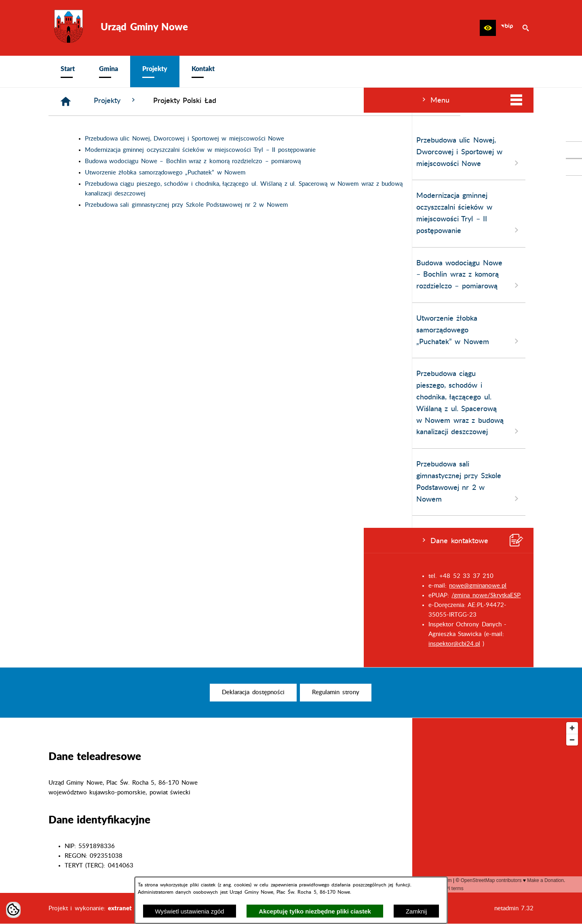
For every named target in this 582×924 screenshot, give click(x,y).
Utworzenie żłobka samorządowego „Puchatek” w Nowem (287, 173)
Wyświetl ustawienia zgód (190, 911)
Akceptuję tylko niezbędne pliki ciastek (315, 911)
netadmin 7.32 (514, 908)
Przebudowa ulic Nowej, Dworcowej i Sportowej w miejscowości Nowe (306, 139)
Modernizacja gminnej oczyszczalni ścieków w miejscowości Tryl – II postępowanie (322, 150)
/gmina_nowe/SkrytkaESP (122, 595)
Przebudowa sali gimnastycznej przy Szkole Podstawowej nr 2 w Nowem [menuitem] (105, 482)
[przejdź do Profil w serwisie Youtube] (574, 167)
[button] (488, 28)
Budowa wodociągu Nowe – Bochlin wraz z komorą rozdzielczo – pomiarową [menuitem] (105, 275)
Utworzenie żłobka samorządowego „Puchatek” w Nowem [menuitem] (105, 331)
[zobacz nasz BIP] (507, 28)
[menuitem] (68, 71)
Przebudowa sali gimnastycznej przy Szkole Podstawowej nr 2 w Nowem (308, 205)
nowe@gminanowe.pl (114, 586)
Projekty (237, 100)
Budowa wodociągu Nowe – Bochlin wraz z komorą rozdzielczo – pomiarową (314, 161)
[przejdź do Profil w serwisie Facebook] (574, 150)
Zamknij (416, 911)
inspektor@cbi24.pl (91, 644)
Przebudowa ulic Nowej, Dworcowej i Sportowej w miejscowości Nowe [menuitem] (105, 152)
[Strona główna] (187, 102)
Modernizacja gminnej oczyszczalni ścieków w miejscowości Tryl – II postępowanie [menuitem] (105, 213)
